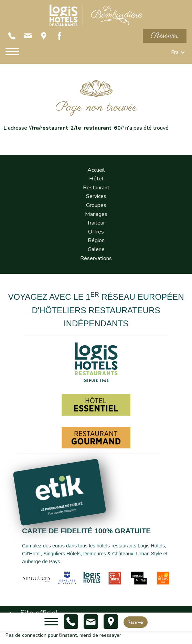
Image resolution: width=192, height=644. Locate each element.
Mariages (96, 214)
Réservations (96, 258)
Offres (96, 232)
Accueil (96, 170)
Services (96, 196)
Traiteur (96, 223)
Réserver (165, 36)
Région (96, 240)
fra (175, 52)
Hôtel (96, 179)
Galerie (96, 249)
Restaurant (96, 188)
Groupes (96, 205)
